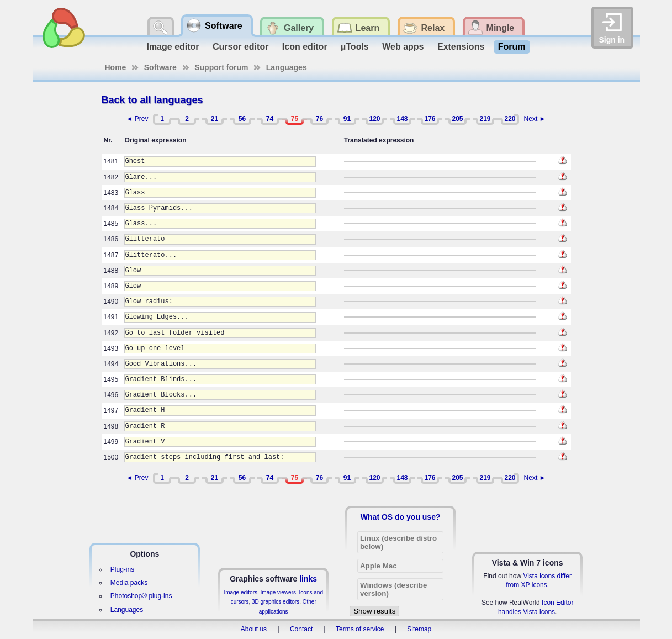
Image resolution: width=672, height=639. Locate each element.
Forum (512, 47)
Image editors (240, 592)
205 (457, 119)
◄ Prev (137, 119)
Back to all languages (152, 100)
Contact (301, 629)
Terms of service (360, 629)
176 (430, 119)
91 (347, 119)
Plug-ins (122, 569)
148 (402, 119)
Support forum (221, 67)
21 (215, 119)
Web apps (403, 47)
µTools (355, 47)
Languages (287, 67)
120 (374, 119)
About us (254, 629)
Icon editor (305, 47)
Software (160, 67)
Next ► (535, 119)
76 (319, 119)
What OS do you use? (401, 517)
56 (242, 119)
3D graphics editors (276, 602)
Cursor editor (240, 47)
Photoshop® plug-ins (141, 596)
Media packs (129, 583)
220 (510, 119)
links (308, 579)
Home (116, 67)
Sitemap (419, 629)
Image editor (173, 47)
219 (485, 119)
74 (270, 119)
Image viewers (278, 592)
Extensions (461, 47)
